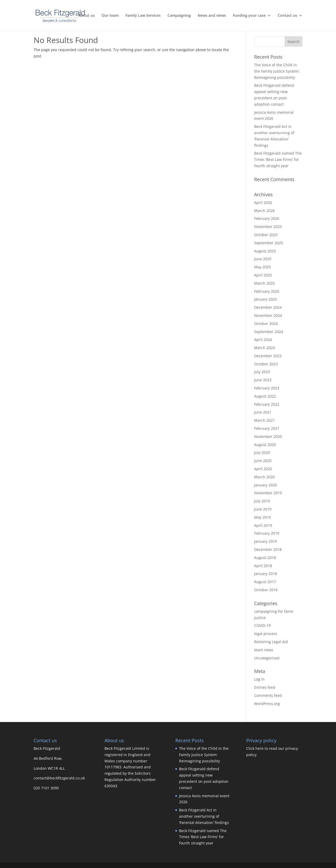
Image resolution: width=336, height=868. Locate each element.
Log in (259, 679)
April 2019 (263, 525)
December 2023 (268, 356)
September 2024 (269, 332)
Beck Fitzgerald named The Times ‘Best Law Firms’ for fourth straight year (278, 159)
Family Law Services (143, 16)
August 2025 (265, 251)
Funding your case (249, 16)
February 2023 (267, 388)
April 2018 (263, 566)
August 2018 (265, 558)
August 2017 (265, 582)
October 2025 (266, 235)
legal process (266, 634)
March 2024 (264, 348)
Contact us (287, 16)
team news (264, 650)
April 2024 (263, 340)
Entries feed (265, 687)
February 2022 (267, 404)
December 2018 (268, 549)
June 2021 (263, 412)
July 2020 (262, 452)
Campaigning (179, 16)
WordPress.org (267, 704)
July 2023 (262, 372)
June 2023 (263, 380)
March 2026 (264, 211)
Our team (110, 16)
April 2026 (263, 202)
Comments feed (268, 695)
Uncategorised (267, 658)
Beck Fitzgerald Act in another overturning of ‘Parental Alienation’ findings (204, 816)
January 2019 (266, 541)
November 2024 (268, 315)
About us (87, 16)
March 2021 (264, 420)
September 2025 (269, 243)
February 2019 (267, 533)
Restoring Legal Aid (271, 642)
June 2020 (263, 461)
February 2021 (267, 428)
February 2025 (267, 291)
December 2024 (268, 307)
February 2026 (267, 218)
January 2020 (266, 485)
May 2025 (262, 267)
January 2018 (266, 574)
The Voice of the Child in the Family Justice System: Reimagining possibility (277, 71)
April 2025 (263, 275)
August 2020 (265, 445)
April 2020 (263, 469)
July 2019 (262, 501)
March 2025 (264, 283)
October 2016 (266, 590)
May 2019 (262, 517)
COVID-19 (262, 625)
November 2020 (268, 436)
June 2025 (263, 259)
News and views (212, 16)
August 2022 (265, 396)
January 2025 (266, 299)
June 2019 (263, 509)
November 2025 (268, 227)
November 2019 (268, 493)
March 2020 (264, 477)
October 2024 (266, 324)
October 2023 (266, 364)
